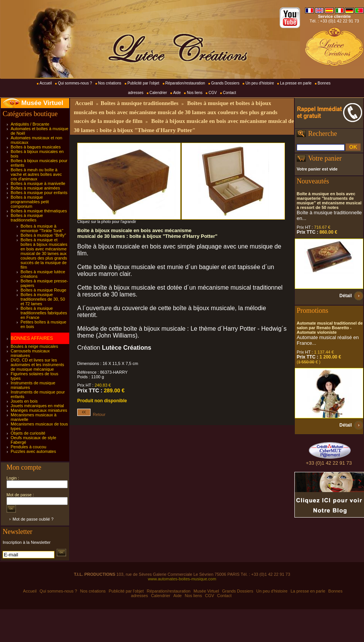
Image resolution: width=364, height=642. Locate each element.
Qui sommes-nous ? (75, 83)
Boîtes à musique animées (35, 188)
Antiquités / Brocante (30, 124)
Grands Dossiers (225, 83)
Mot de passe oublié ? (33, 519)
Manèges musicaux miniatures (39, 410)
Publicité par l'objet (143, 83)
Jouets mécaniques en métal (37, 406)
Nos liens (195, 93)
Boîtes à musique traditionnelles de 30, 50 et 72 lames (43, 299)
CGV (213, 93)
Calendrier (158, 93)
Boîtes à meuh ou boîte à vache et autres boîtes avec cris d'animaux (36, 174)
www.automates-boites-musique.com (182, 579)
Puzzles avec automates (33, 451)
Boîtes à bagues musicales (36, 147)
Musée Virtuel (42, 103)
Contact (229, 93)
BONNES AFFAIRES (32, 338)
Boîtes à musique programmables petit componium (30, 202)
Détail (346, 296)
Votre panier (325, 158)
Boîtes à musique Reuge (43, 290)
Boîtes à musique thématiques (39, 211)
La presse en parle (296, 83)
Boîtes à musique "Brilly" (43, 235)
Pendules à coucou (29, 447)
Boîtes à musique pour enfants (39, 193)
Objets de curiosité (28, 433)
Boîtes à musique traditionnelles (27, 218)
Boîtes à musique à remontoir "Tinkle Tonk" (42, 228)
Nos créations (110, 83)
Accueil (46, 83)
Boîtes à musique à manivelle (38, 183)
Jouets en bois (24, 401)
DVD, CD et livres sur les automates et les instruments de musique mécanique (37, 365)
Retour (91, 414)
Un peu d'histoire (260, 83)
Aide (177, 93)
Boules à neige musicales (34, 346)
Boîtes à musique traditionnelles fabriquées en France (44, 313)
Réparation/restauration (185, 83)
